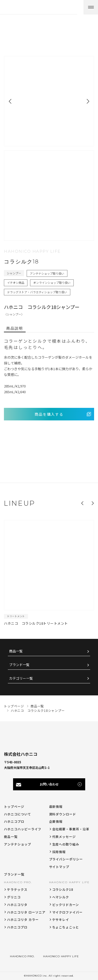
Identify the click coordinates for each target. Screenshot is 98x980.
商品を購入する (49, 414)
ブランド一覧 (19, 665)
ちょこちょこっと (66, 927)
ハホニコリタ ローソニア (26, 912)
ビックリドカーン (66, 905)
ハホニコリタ (17, 905)
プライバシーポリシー (66, 859)
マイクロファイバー (68, 912)
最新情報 (56, 806)
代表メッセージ (64, 837)
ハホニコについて (18, 814)
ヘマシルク (61, 897)
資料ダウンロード (63, 814)
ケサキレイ (61, 919)
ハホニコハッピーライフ (23, 829)
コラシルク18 (63, 889)
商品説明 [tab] (15, 328)
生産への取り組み (66, 844)
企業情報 (56, 821)
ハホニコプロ (14, 821)
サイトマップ (59, 867)
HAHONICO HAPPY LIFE (69, 882)
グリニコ (14, 897)
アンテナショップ (18, 844)
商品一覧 (16, 651)
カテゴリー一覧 (21, 678)
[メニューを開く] (91, 7)
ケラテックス (17, 889)
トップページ (14, 806)
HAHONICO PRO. (18, 882)
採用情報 (59, 852)
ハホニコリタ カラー (23, 919)
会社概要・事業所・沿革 (71, 829)
